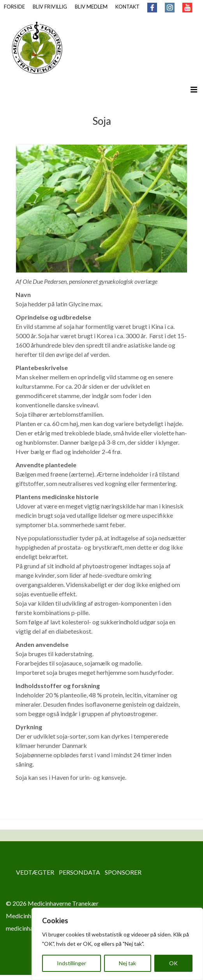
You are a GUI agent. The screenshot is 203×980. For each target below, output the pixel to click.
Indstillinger (71, 963)
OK (173, 963)
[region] (117, 944)
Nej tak (127, 963)
